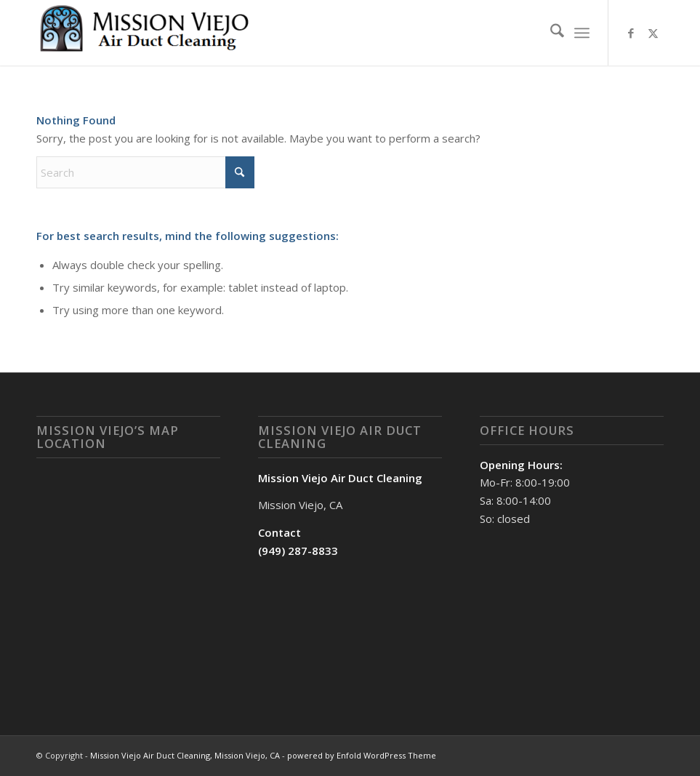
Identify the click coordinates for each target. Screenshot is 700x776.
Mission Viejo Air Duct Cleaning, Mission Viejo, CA (185, 755)
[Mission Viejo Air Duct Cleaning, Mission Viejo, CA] (145, 33)
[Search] (550, 33)
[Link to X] (653, 33)
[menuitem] (550, 33)
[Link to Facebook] (631, 33)
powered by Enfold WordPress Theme (362, 755)
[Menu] (582, 33)
